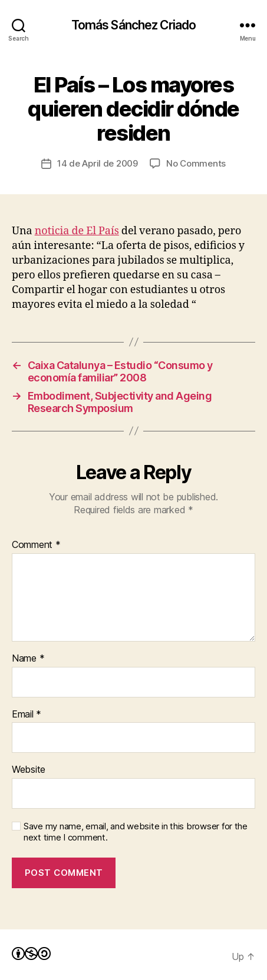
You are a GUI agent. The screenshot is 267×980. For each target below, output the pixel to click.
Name (28, 659)
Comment (36, 545)
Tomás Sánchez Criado (134, 25)
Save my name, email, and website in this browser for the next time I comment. (136, 832)
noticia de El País (77, 231)
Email (27, 715)
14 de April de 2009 (98, 163)
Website (29, 770)
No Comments (196, 163)
